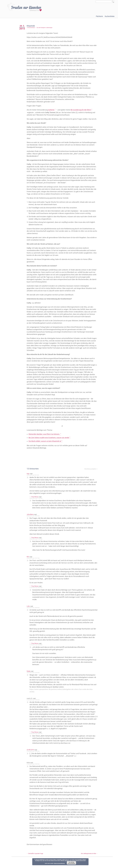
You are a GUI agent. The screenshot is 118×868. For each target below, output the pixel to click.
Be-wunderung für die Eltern (82, 110)
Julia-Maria (31, 517)
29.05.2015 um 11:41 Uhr (37, 541)
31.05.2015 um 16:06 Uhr (37, 736)
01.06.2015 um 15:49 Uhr (34, 766)
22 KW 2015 (31, 752)
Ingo (29, 476)
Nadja (30, 674)
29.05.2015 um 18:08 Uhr (34, 610)
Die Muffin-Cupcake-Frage (36, 856)
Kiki (29, 559)
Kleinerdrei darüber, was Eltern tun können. (45, 437)
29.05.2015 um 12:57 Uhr (34, 561)
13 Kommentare (32, 28)
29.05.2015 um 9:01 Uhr (34, 477)
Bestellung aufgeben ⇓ (91, 471)
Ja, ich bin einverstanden (71, 863)
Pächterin (99, 16)
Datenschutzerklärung (59, 863)
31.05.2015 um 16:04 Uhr (37, 647)
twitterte (52, 110)
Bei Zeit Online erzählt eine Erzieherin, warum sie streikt (50, 440)
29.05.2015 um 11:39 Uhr (37, 501)
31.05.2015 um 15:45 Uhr (34, 754)
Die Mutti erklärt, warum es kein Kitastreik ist (46, 444)
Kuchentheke (110, 16)
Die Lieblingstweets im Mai (89, 856)
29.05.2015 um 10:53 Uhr (34, 518)
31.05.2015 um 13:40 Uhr (34, 702)
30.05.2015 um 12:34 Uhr (34, 675)
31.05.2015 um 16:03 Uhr (37, 590)
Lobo (29, 609)
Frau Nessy (36, 499)
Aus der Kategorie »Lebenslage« (46, 28)
